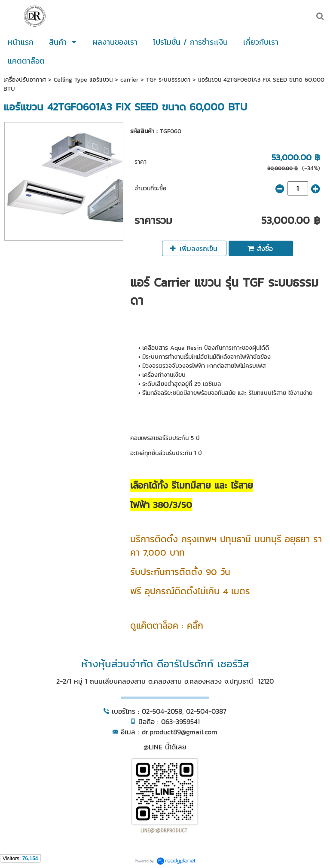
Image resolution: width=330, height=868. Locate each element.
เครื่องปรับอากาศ (25, 80)
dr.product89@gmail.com (180, 732)
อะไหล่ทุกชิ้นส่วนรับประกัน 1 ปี (166, 453)
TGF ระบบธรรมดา (168, 80)
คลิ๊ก (195, 625)
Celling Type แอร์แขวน (84, 80)
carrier (129, 80)
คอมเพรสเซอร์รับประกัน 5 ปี (165, 438)
